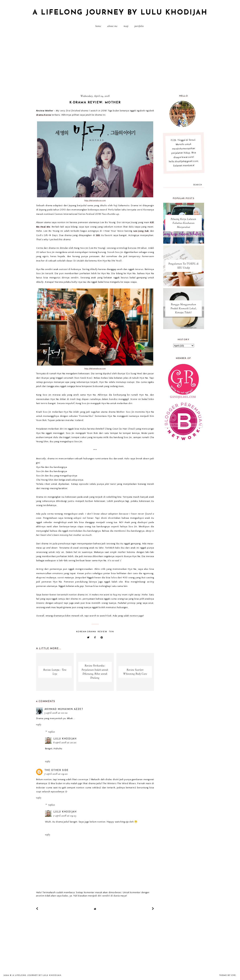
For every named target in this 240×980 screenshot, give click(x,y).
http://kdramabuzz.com (95, 201)
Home (98, 26)
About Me (112, 26)
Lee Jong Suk (141, 231)
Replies (52, 732)
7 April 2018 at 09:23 (65, 816)
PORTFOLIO (139, 26)
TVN (111, 632)
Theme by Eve (228, 975)
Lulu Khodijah (65, 739)
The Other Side (57, 770)
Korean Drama (86, 632)
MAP (126, 26)
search (198, 185)
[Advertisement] (120, 63)
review (102, 632)
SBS (98, 235)
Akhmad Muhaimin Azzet (64, 709)
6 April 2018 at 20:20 (65, 743)
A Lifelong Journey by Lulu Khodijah (120, 13)
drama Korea (44, 115)
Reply (39, 725)
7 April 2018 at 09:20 (56, 774)
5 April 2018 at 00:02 (56, 713)
